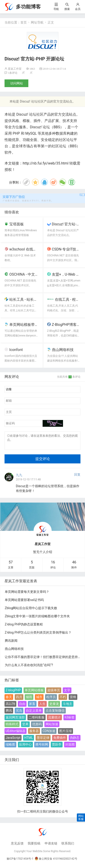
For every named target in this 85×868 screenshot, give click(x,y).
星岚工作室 (15, 69)
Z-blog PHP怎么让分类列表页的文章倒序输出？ (38, 635)
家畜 (32, 706)
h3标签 (70, 720)
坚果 (25, 727)
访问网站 (17, 83)
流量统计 (54, 720)
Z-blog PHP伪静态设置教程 (24, 627)
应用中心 (25, 747)
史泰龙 (54, 706)
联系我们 (68, 846)
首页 (24, 22)
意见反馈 (17, 846)
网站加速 (52, 727)
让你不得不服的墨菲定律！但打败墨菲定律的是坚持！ (43, 660)
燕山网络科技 (14, 651)
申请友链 (51, 846)
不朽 (63, 700)
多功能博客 (28, 7)
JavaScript (13, 740)
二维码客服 (36, 720)
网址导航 (37, 22)
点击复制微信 (55, 713)
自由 (22, 706)
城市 (39, 700)
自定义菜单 (34, 713)
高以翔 (10, 706)
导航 (56, 9)
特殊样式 (12, 727)
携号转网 (42, 747)
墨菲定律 (43, 740)
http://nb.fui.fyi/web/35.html (46, 163)
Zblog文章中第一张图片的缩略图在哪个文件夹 (37, 619)
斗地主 (68, 706)
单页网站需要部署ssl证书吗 (24, 603)
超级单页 (54, 693)
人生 (42, 706)
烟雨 (29, 700)
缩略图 (10, 747)
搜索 (67, 9)
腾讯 (9, 713)
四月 (19, 700)
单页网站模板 (34, 693)
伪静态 (75, 740)
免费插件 (60, 740)
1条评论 (13, 73)
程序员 (51, 700)
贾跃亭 (57, 747)
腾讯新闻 (11, 643)
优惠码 (37, 727)
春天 (9, 700)
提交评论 (43, 461)
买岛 (19, 713)
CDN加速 (49, 734)
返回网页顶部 (15, 720)
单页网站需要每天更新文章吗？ (27, 594)
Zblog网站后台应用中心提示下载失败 (31, 611)
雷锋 (73, 700)
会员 (78, 9)
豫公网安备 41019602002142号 (56, 861)
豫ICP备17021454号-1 (20, 861)
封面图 (70, 747)
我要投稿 (34, 846)
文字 (67, 693)
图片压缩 (66, 734)
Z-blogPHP (13, 693)
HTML (29, 740)
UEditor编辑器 (16, 734)
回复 (77, 477)
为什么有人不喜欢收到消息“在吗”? (29, 668)
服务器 (34, 734)
